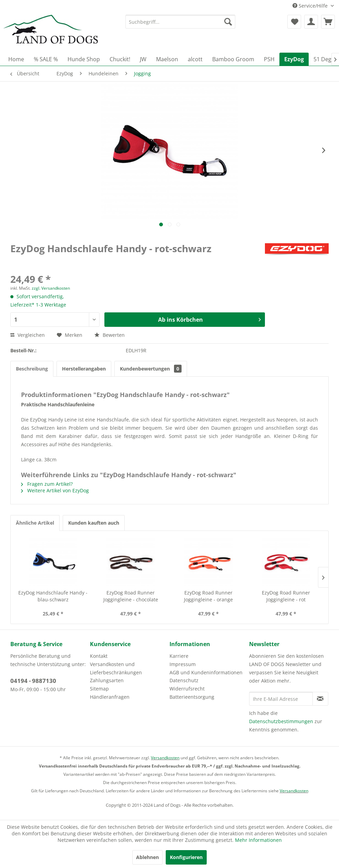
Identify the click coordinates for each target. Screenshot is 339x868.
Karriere (179, 656)
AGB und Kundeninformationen (206, 672)
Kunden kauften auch (94, 523)
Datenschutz (184, 680)
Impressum (183, 664)
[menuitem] (181, 22)
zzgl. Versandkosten (51, 288)
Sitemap (99, 689)
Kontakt (99, 656)
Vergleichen (28, 335)
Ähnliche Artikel (35, 523)
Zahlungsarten (107, 680)
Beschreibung (32, 369)
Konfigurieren (186, 857)
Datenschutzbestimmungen (281, 721)
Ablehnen (147, 857)
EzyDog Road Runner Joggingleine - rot (286, 596)
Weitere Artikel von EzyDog (55, 490)
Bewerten (110, 335)
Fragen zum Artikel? (47, 484)
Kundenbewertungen (151, 369)
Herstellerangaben (84, 369)
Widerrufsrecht (187, 689)
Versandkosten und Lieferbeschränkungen (116, 668)
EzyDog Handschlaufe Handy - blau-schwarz (53, 596)
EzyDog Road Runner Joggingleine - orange (208, 596)
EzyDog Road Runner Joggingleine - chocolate (131, 596)
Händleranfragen (110, 697)
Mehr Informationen (258, 840)
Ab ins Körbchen (209, 319)
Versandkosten (165, 758)
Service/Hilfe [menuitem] (311, 6)
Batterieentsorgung (192, 697)
